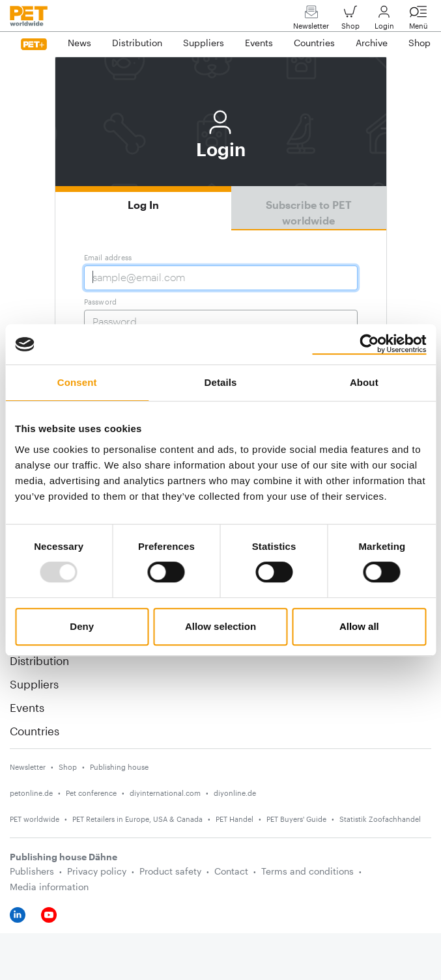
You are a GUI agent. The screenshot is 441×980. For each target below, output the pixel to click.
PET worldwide (35, 819)
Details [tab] (221, 382)
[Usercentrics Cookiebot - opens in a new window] (369, 344)
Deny (82, 626)
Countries (35, 731)
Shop (350, 20)
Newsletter (311, 20)
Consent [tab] (77, 382)
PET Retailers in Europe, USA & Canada (137, 819)
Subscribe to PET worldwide (309, 212)
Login (384, 20)
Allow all (359, 626)
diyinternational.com (165, 793)
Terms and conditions (307, 871)
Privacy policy (97, 871)
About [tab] (364, 382)
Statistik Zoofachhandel (380, 819)
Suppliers (34, 684)
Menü (418, 20)
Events (27, 707)
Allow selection (221, 626)
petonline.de (31, 793)
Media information (49, 887)
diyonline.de (235, 793)
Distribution (39, 660)
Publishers (32, 871)
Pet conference (91, 793)
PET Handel (235, 819)
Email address (108, 257)
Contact (231, 871)
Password (101, 302)
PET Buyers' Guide (296, 819)
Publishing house (119, 767)
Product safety (170, 871)
